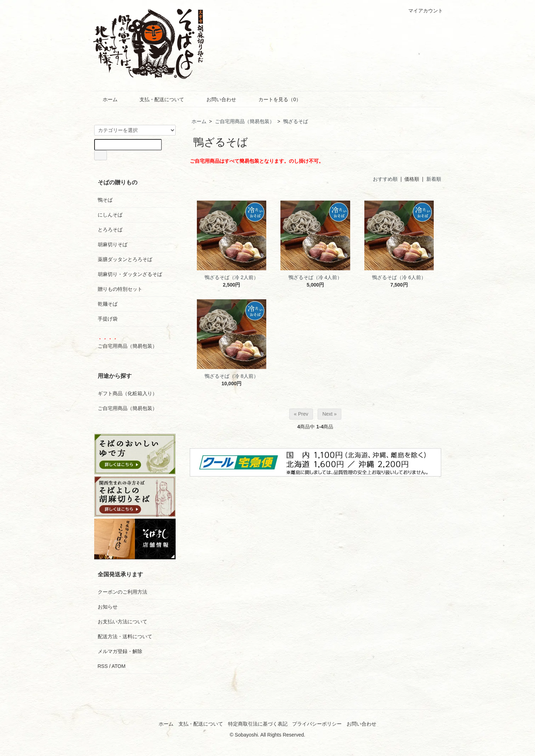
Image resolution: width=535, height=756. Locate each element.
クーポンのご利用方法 (123, 592)
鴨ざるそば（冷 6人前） (399, 277)
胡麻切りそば (113, 244)
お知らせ (108, 607)
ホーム (105, 99)
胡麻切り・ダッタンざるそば (130, 274)
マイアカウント (422, 11)
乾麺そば (108, 304)
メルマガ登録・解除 (120, 651)
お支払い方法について (123, 622)
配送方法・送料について (125, 636)
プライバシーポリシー (317, 724)
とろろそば (110, 230)
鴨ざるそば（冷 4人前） (315, 277)
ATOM (118, 666)
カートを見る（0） (275, 99)
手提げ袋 (108, 319)
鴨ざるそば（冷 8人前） (232, 376)
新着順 (434, 179)
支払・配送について (157, 99)
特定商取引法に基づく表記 (258, 724)
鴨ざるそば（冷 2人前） (232, 277)
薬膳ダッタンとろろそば (125, 259)
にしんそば (110, 215)
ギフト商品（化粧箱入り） (127, 393)
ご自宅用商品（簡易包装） (245, 121)
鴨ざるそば (296, 121)
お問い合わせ (216, 99)
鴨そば (105, 200)
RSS (103, 666)
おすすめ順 (385, 179)
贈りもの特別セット (120, 289)
